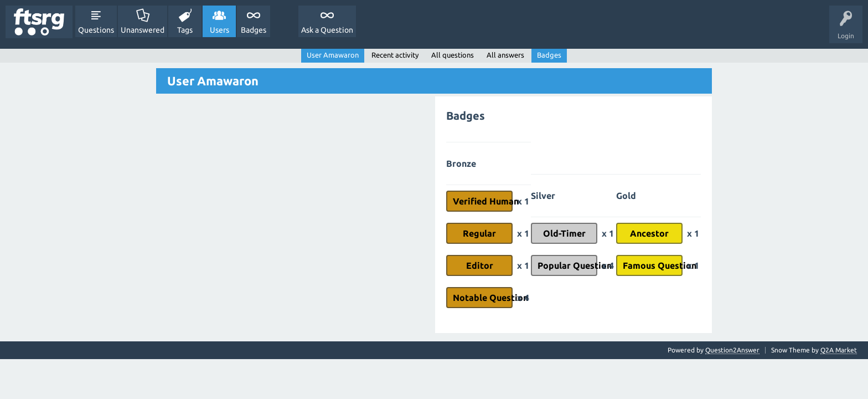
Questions (96, 30)
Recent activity (395, 55)
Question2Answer (732, 350)
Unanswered (143, 30)
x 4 (523, 298)
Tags (185, 30)
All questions (453, 55)
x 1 (523, 201)
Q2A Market (839, 350)
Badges (254, 30)
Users (219, 30)
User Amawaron (333, 55)
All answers (505, 55)
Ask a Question (327, 30)
